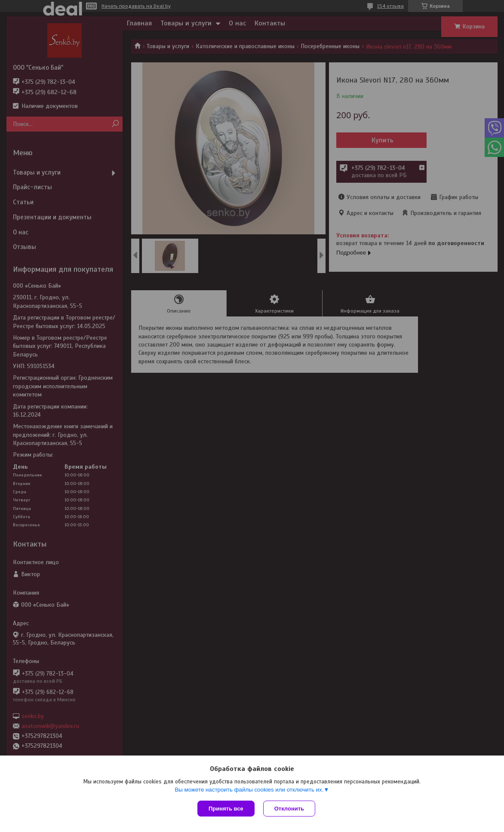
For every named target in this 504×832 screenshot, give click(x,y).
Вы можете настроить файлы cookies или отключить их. (249, 790)
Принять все (226, 809)
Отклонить (289, 809)
